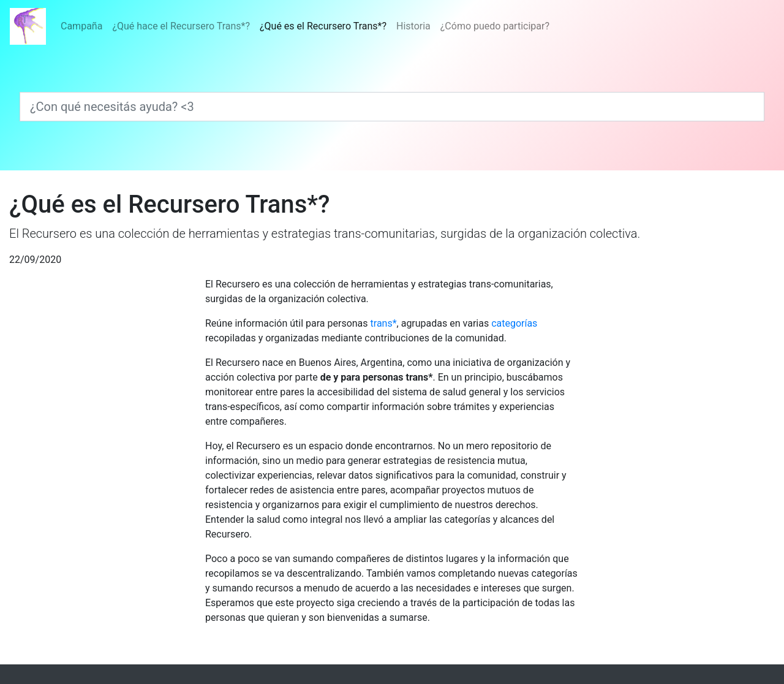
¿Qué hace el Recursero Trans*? (181, 26)
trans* (384, 323)
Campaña (81, 26)
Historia (413, 26)
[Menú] (305, 26)
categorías (514, 323)
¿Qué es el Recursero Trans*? (326, 25)
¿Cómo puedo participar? (495, 26)
